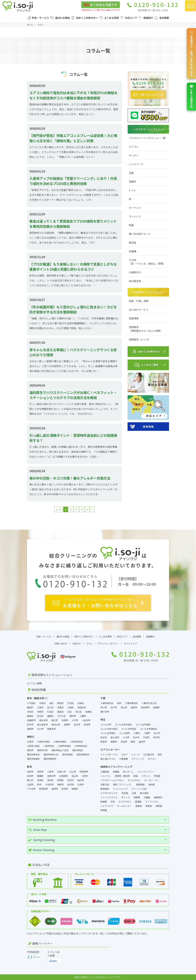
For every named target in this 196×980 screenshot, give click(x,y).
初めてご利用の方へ (87, 18)
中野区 (40, 712)
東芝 (160, 754)
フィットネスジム (109, 797)
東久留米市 (42, 725)
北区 (70, 712)
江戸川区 (62, 716)
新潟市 (65, 789)
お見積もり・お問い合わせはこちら (191, 54)
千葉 (103, 698)
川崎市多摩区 (60, 742)
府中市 (30, 725)
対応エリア (131, 18)
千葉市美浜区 (131, 703)
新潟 (29, 767)
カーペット (135, 208)
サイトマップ (130, 643)
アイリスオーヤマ (109, 754)
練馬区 (30, 716)
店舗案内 (150, 636)
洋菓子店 (105, 784)
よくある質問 (111, 18)
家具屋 (125, 793)
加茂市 (30, 772)
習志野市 (145, 707)
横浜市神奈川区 (51, 754)
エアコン (134, 147)
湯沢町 (50, 780)
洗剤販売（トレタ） (140, 339)
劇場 (136, 776)
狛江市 (77, 725)
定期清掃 (134, 318)
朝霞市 (114, 742)
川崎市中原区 (43, 742)
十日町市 (49, 784)
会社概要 (164, 18)
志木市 (136, 737)
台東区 (81, 703)
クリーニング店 (139, 789)
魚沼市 (71, 784)
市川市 (104, 707)
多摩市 (65, 720)
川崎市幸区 (49, 746)
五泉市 (81, 784)
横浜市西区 (68, 754)
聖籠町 (40, 776)
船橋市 (156, 707)
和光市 (104, 737)
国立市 (55, 720)
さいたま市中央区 (123, 725)
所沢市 (156, 737)
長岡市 (55, 789)
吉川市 (157, 733)
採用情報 (148, 427)
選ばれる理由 (62, 18)
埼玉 (103, 719)
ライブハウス (152, 802)
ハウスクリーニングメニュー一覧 (147, 138)
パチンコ (146, 776)
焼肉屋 (152, 784)
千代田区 (31, 703)
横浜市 (30, 750)
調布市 (73, 716)
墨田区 (30, 707)
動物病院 (105, 789)
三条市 (50, 772)
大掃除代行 (135, 272)
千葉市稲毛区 (107, 703)
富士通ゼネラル (108, 759)
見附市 (40, 772)
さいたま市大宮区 (109, 729)
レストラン (106, 776)
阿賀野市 (84, 772)
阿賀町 (60, 780)
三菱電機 (123, 759)
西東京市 (51, 729)
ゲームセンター (124, 806)
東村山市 (56, 725)
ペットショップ (120, 789)
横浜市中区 (42, 750)
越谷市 (142, 742)
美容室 (159, 806)
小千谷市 (31, 789)
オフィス (126, 797)
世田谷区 (82, 707)
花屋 (134, 793)
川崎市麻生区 (81, 746)
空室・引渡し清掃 (139, 301)
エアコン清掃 (34, 683)
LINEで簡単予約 (191, 97)
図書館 (137, 797)
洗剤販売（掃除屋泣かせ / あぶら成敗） (146, 329)
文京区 (71, 703)
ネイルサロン (134, 780)
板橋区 (89, 712)
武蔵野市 (31, 720)
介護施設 (105, 772)
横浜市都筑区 (83, 754)
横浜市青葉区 (33, 759)
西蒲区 (75, 789)
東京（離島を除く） (38, 698)
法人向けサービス (139, 310)
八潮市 (147, 733)
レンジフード (136, 164)
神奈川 (31, 737)
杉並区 (50, 712)
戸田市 (146, 737)
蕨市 (133, 742)
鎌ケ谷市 (105, 712)
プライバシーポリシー (108, 643)
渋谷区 (30, 712)
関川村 (30, 780)
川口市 (126, 737)
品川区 (50, 707)
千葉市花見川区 (149, 703)
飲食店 (149, 806)
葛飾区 (50, 716)
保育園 (104, 810)
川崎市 (30, 742)
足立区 (40, 716)
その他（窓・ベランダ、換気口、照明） (147, 262)
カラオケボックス (109, 793)
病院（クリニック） (123, 784)
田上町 (75, 776)
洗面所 (132, 181)
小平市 (75, 720)
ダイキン (152, 759)
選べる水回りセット (140, 234)
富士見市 (115, 737)
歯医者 (139, 806)
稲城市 (30, 729)
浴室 (131, 173)
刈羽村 (85, 776)
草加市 (124, 742)
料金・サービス (40, 18)
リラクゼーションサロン (112, 780)
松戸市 (114, 707)
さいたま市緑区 (108, 733)
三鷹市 (83, 716)
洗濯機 (132, 251)
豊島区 (60, 712)
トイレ (132, 190)
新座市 (104, 742)
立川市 (40, 729)
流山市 (124, 707)
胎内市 (81, 780)
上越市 (30, 784)
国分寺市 (43, 720)
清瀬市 (67, 725)
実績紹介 (148, 18)
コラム (89, 643)
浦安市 (134, 707)
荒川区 (79, 712)
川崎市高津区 (64, 746)
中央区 (42, 703)
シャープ (135, 754)
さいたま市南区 (143, 725)
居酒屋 (138, 802)
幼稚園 (116, 772)
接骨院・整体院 (122, 776)
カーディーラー (152, 780)
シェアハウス (107, 806)
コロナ (124, 754)
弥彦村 (71, 780)
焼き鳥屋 (144, 793)
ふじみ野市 (124, 733)
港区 (51, 703)
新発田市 (43, 789)
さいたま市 (106, 725)
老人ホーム (128, 772)
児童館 (147, 797)
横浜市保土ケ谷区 (60, 750)
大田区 (71, 707)
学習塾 (157, 776)
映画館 (104, 802)
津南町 (40, 780)
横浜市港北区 (33, 754)
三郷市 (137, 733)
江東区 (40, 707)
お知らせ (77, 643)
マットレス (135, 216)
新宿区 (60, 703)
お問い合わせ (61, 643)
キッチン (134, 155)
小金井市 (86, 720)
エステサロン (125, 802)
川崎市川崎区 (33, 746)
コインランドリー (146, 772)
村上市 (73, 772)
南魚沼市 (51, 776)
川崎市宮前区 (77, 742)
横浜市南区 (78, 750)
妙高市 (30, 776)
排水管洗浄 (135, 281)
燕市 (39, 784)
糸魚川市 (62, 772)
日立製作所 (149, 754)
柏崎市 (60, 784)
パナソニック (138, 759)
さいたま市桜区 (129, 729)
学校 (113, 802)
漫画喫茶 (158, 797)
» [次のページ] (92, 509)
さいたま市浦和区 (149, 729)
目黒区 (60, 707)
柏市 (119, 703)
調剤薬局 (140, 784)
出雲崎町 (64, 776)
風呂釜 (132, 242)
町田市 (87, 725)
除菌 (131, 225)
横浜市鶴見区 (50, 759)
